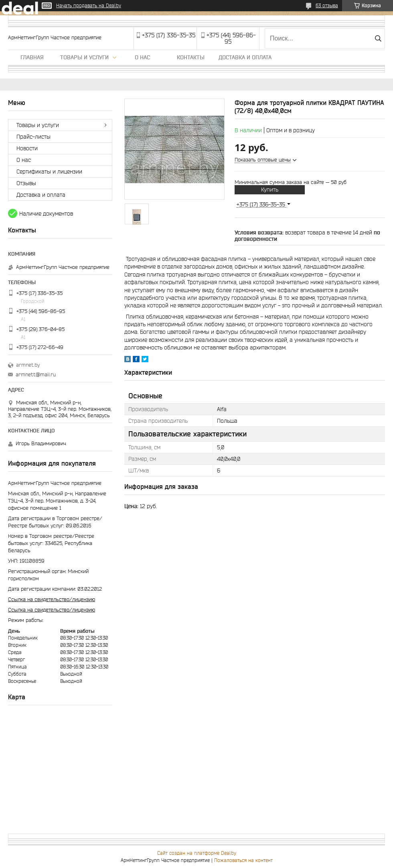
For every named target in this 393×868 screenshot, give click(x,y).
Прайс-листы (33, 137)
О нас (142, 57)
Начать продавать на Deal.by (89, 5)
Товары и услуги (84, 57)
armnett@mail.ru (36, 374)
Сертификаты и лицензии (49, 172)
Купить (270, 190)
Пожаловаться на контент (243, 860)
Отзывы (26, 183)
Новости (27, 148)
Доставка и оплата (245, 57)
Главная (32, 57)
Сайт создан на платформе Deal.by (197, 853)
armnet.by (28, 365)
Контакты (191, 57)
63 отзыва (327, 5)
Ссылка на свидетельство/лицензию (52, 599)
